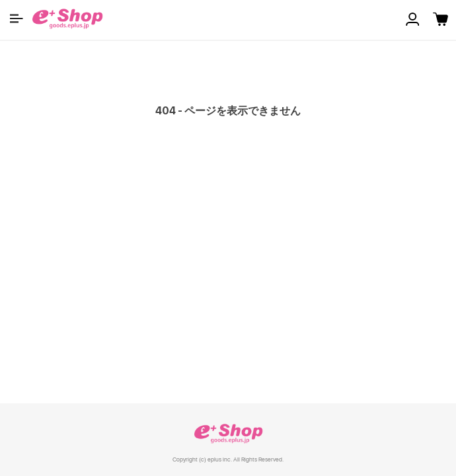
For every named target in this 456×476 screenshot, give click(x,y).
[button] (17, 19)
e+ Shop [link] (228, 433)
